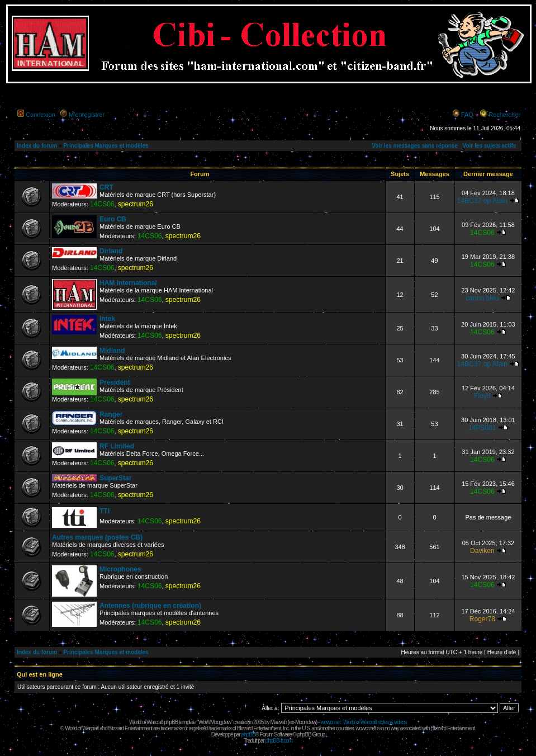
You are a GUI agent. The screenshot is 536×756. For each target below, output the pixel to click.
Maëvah (278, 722)
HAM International (128, 283)
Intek (107, 319)
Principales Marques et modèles (106, 146)
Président (115, 382)
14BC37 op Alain (482, 201)
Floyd (482, 396)
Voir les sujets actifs (489, 146)
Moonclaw (305, 722)
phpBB (248, 734)
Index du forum (37, 146)
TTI (105, 511)
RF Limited (117, 446)
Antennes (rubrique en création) (150, 606)
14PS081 (482, 428)
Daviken (482, 551)
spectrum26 (136, 204)
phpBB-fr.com (279, 741)
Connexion (41, 115)
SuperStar (115, 478)
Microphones (120, 569)
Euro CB (113, 219)
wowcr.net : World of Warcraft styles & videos (364, 722)
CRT (106, 187)
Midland (112, 351)
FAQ (467, 115)
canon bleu (482, 298)
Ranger (111, 414)
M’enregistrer (87, 115)
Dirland (111, 251)
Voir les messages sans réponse (415, 146)
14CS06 (102, 204)
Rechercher (504, 115)
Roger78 (482, 619)
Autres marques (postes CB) (97, 537)
